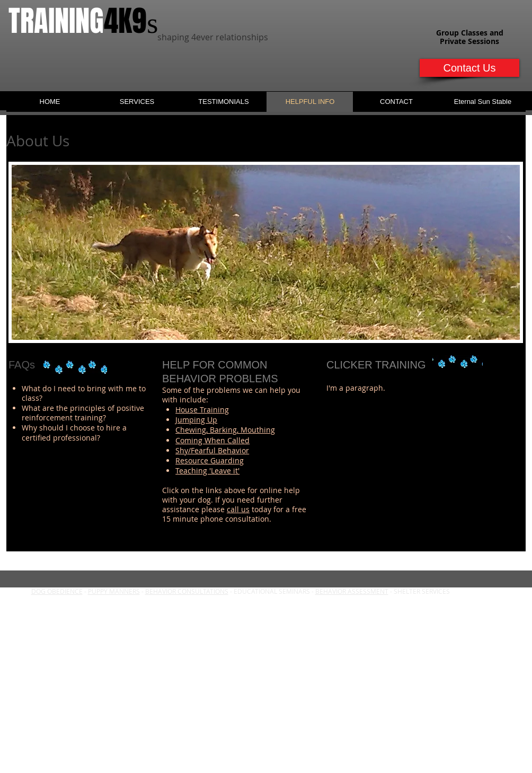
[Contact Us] (469, 68)
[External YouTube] (419, 458)
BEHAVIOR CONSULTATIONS (187, 591)
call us (238, 509)
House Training (202, 410)
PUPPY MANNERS (114, 591)
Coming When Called (212, 440)
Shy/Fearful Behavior (212, 450)
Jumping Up (196, 420)
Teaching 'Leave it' (207, 471)
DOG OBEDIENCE (57, 591)
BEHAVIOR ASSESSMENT (352, 591)
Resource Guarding (210, 460)
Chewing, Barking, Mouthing (225, 430)
